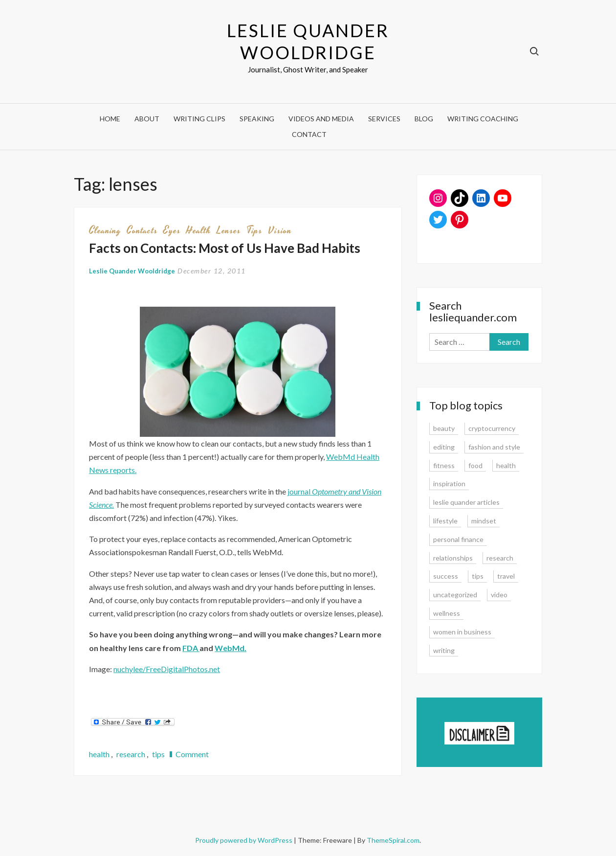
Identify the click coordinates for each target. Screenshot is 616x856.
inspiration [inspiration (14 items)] (449, 484)
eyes (172, 230)
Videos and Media (321, 119)
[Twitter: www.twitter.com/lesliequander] (438, 220)
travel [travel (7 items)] (506, 576)
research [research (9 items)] (500, 558)
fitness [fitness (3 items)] (444, 465)
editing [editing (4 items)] (444, 447)
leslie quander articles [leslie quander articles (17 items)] (466, 502)
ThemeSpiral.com (393, 840)
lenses (229, 230)
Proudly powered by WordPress (244, 840)
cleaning (105, 230)
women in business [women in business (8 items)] (462, 632)
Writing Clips (199, 119)
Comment (192, 754)
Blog (424, 119)
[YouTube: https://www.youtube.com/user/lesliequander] (503, 198)
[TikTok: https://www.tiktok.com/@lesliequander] (460, 198)
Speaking (257, 119)
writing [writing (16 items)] (444, 650)
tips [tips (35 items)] (478, 576)
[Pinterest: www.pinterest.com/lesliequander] (460, 220)
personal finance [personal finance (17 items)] (458, 539)
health (199, 230)
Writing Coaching (483, 119)
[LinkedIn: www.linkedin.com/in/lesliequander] (481, 198)
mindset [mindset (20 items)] (484, 521)
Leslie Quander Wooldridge (308, 41)
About (147, 119)
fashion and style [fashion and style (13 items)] (494, 447)
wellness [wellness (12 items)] (447, 613)
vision (280, 230)
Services (384, 119)
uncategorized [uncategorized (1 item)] (455, 595)
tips (254, 230)
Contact (309, 134)
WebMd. (231, 648)
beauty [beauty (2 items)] (444, 428)
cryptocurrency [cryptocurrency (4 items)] (492, 428)
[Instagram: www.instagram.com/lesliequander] (438, 198)
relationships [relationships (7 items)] (453, 558)
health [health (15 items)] (506, 465)
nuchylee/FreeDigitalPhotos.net (167, 669)
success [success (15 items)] (446, 576)
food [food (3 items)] (475, 465)
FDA (191, 648)
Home (110, 119)
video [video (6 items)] (499, 595)
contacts (142, 230)
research (131, 754)
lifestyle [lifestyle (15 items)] (445, 521)
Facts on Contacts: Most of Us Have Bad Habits (225, 248)
